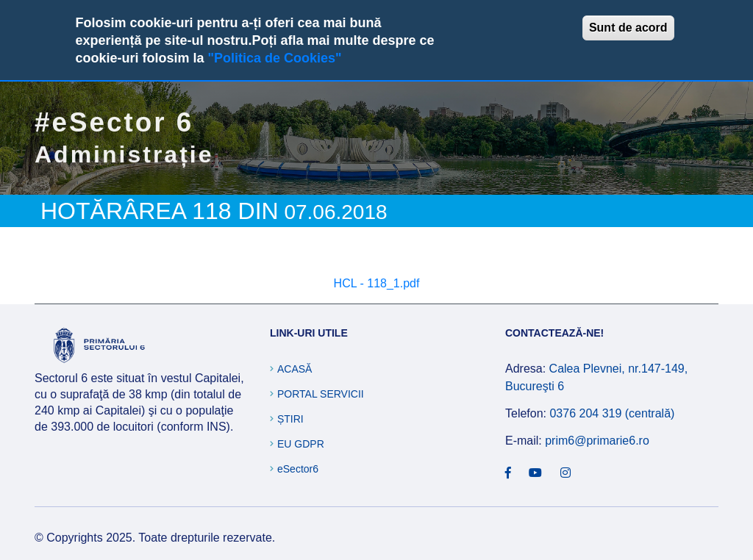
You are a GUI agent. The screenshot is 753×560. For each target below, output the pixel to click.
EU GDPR (301, 444)
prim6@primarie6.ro (597, 441)
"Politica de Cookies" (274, 58)
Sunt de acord (628, 28)
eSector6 (298, 469)
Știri (290, 419)
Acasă (295, 369)
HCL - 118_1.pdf (377, 283)
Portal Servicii (321, 394)
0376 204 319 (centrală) (612, 413)
